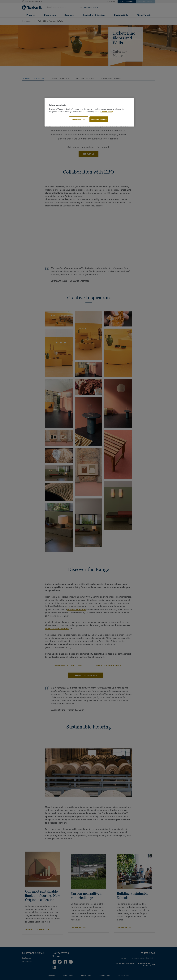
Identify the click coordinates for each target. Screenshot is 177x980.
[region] (89, 112)
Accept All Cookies (99, 119)
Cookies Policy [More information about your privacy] (107, 112)
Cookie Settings (79, 119)
